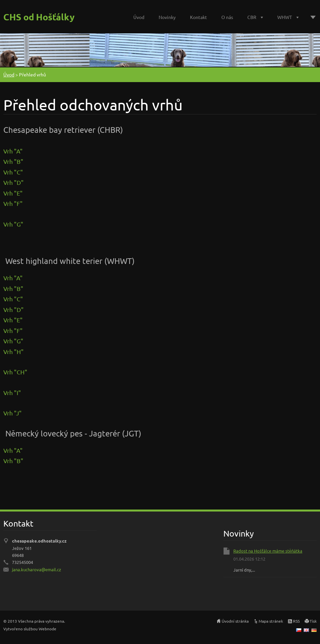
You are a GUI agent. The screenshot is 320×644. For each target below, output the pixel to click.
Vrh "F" (13, 203)
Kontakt (198, 17)
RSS (296, 621)
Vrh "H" (13, 352)
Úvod (139, 17)
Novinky (167, 17)
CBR (252, 17)
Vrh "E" (13, 193)
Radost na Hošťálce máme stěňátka (268, 551)
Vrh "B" (13, 161)
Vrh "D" (13, 182)
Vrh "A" (13, 151)
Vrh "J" (12, 413)
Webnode (47, 629)
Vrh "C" (13, 172)
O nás (227, 17)
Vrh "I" (13, 393)
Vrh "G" (13, 224)
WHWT (285, 17)
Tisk (313, 621)
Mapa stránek (271, 621)
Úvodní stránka (235, 621)
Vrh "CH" (15, 372)
